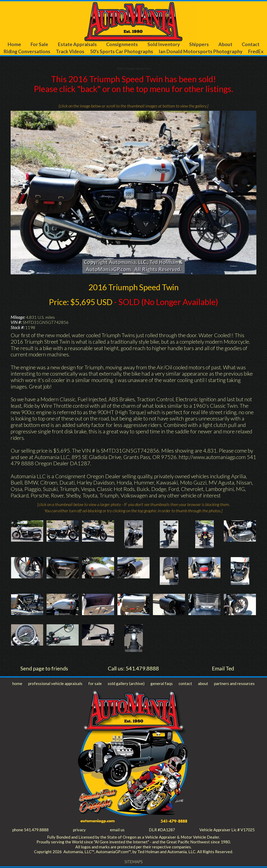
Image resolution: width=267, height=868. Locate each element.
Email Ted (223, 669)
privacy (79, 830)
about (203, 684)
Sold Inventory (164, 44)
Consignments (122, 44)
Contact (251, 44)
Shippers (199, 44)
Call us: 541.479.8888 (133, 669)
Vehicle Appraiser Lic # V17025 (227, 830)
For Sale (39, 44)
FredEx (256, 51)
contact (185, 684)
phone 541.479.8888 (30, 830)
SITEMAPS (133, 862)
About (225, 44)
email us (117, 830)
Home (14, 44)
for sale (95, 684)
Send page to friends (44, 669)
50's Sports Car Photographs (122, 51)
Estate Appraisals (77, 44)
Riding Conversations (27, 51)
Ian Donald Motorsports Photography (201, 51)
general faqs (162, 684)
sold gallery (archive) (126, 684)
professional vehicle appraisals (55, 684)
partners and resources (234, 684)
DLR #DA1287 (162, 830)
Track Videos (70, 51)
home (17, 684)
